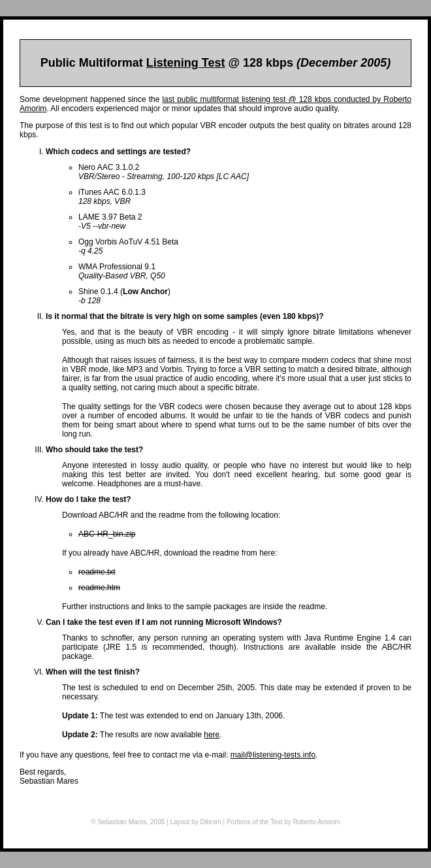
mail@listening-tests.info (273, 755)
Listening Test (186, 63)
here (212, 735)
